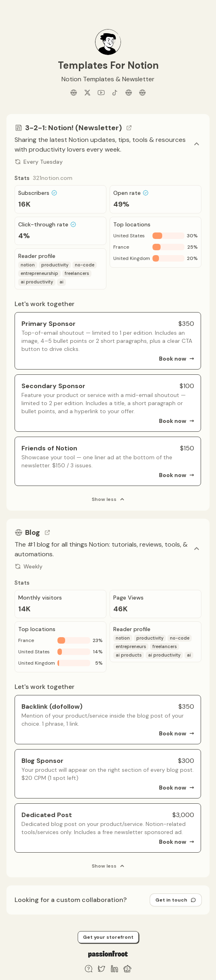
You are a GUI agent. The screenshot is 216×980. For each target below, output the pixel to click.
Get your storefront (108, 937)
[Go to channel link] (129, 128)
